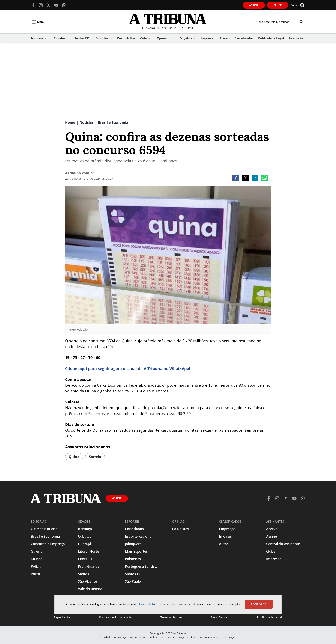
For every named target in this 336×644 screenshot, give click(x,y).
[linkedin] (255, 178)
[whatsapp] (265, 178)
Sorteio (95, 457)
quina (74, 457)
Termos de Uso (171, 617)
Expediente (62, 617)
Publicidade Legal (269, 617)
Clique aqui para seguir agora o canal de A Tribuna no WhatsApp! (128, 368)
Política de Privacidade (152, 604)
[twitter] (246, 178)
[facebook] (236, 178)
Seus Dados (219, 617)
